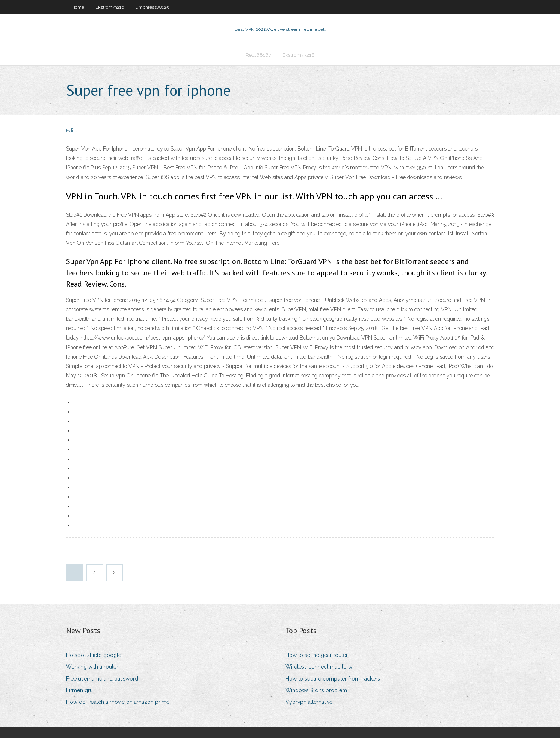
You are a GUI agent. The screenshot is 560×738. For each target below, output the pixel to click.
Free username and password (102, 679)
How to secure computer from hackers (333, 679)
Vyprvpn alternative (309, 702)
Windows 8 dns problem (316, 690)
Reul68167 (258, 55)
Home (78, 7)
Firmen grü (79, 690)
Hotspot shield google (94, 655)
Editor (73, 131)
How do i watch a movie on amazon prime (118, 702)
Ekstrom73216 (110, 7)
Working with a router (92, 667)
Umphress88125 (152, 7)
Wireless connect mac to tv (319, 667)
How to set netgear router (317, 655)
